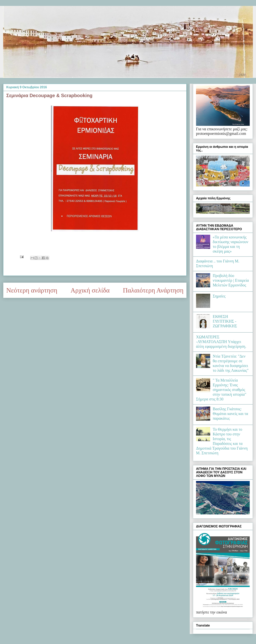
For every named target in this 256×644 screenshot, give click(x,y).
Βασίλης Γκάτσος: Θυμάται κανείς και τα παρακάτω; (230, 414)
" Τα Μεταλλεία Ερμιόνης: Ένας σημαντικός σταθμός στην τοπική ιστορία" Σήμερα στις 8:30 (221, 390)
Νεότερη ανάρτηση (32, 290)
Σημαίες (219, 296)
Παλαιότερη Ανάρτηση (153, 290)
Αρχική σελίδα (90, 290)
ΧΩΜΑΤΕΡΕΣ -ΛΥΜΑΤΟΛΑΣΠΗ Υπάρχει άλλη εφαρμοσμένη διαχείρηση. (221, 342)
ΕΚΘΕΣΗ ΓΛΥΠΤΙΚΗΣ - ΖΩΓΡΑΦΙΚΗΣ (225, 321)
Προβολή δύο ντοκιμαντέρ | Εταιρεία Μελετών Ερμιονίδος (231, 280)
